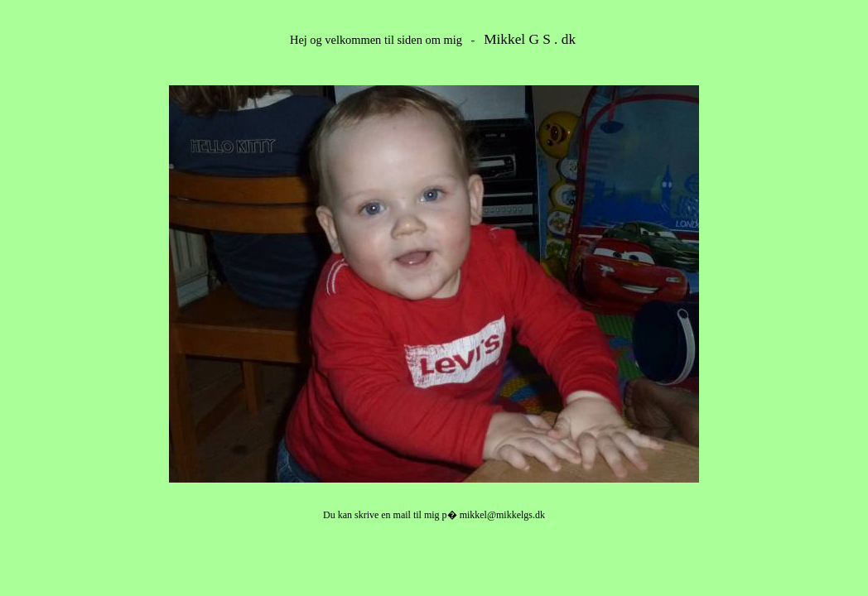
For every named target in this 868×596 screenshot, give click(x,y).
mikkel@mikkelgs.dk (502, 515)
